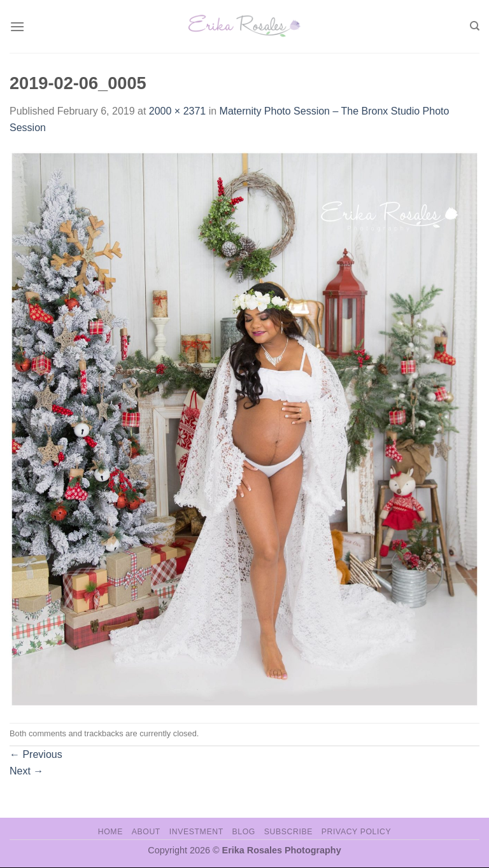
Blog (244, 832)
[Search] (475, 26)
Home (110, 832)
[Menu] (17, 26)
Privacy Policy (356, 832)
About (146, 832)
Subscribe (288, 832)
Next (26, 771)
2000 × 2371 (177, 111)
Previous (36, 754)
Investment (196, 832)
